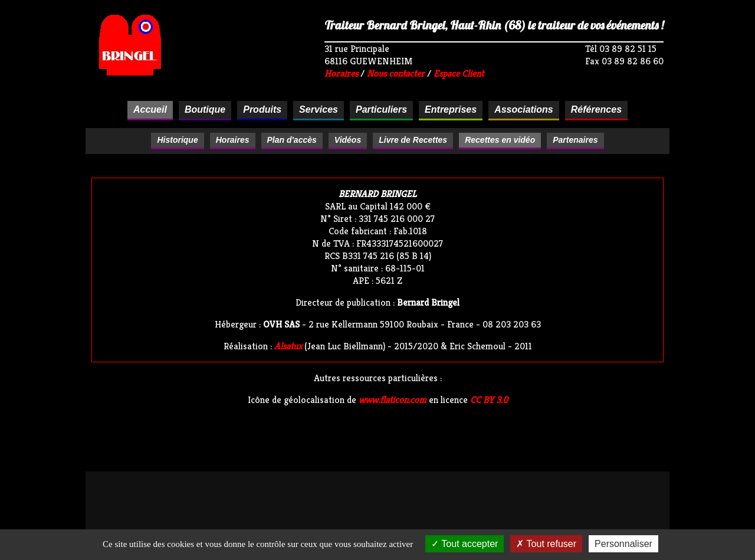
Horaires (341, 73)
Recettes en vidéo (500, 140)
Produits (262, 109)
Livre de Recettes (413, 140)
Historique (177, 140)
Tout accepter (465, 544)
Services (319, 109)
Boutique (205, 109)
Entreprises (451, 109)
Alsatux (288, 346)
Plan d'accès (292, 140)
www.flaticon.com (393, 400)
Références (596, 109)
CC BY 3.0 (489, 400)
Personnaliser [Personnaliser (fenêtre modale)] (623, 544)
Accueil (150, 109)
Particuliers (381, 109)
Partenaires (575, 140)
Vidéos (348, 140)
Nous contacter (396, 73)
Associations (524, 109)
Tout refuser (546, 544)
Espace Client (459, 73)
